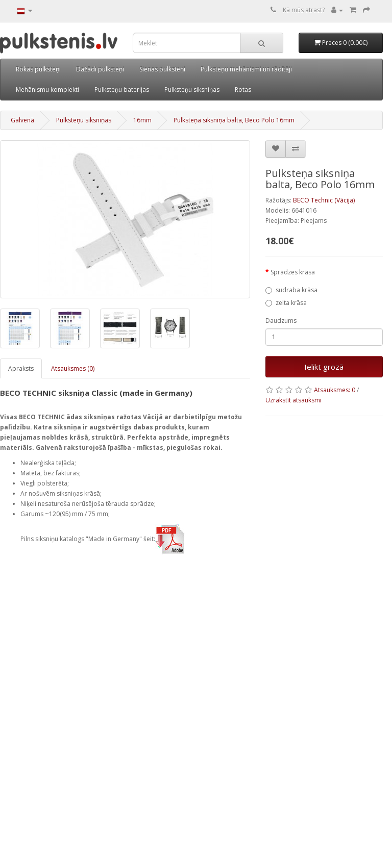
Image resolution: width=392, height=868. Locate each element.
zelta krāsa (286, 303)
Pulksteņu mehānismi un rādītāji (246, 69)
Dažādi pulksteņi (100, 69)
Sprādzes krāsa (293, 272)
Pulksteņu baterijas (122, 90)
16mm (142, 120)
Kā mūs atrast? (304, 10)
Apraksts (21, 368)
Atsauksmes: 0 (335, 390)
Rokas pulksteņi (38, 69)
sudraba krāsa (291, 290)
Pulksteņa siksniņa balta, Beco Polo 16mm (234, 120)
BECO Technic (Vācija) (324, 200)
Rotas (243, 90)
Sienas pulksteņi (162, 69)
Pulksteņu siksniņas (192, 90)
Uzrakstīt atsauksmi (293, 400)
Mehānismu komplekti (47, 90)
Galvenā (22, 120)
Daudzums (281, 321)
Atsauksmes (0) (73, 368)
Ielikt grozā (324, 367)
